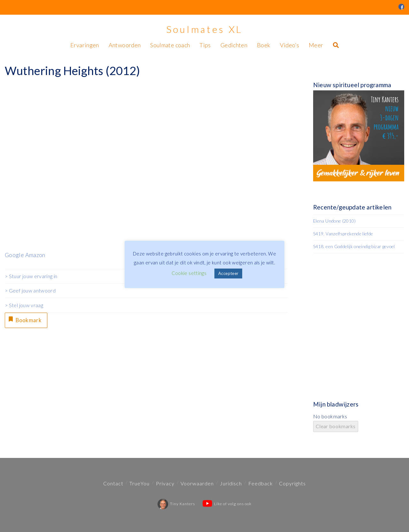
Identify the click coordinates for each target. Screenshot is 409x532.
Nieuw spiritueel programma (352, 85)
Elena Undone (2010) (334, 221)
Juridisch (231, 483)
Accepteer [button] (228, 273)
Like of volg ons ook (227, 504)
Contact (113, 483)
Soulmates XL (204, 29)
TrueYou (139, 483)
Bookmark (25, 320)
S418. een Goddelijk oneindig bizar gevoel (354, 246)
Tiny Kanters (176, 504)
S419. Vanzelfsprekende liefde (343, 234)
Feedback (261, 483)
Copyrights (292, 483)
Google (14, 255)
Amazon (35, 255)
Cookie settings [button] (189, 273)
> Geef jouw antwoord (30, 290)
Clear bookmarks (336, 426)
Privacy (165, 483)
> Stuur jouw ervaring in (31, 276)
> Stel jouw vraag (24, 305)
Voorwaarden (197, 483)
